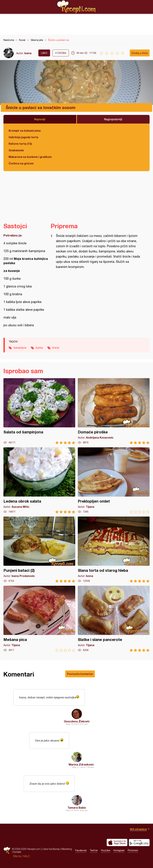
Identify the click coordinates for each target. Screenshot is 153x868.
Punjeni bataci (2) (39, 550)
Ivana (28, 53)
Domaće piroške (114, 411)
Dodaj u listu (140, 53)
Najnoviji (40, 119)
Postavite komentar (80, 674)
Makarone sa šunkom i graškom (30, 157)
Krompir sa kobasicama (25, 131)
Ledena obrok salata (39, 480)
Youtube (106, 850)
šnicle (56, 348)
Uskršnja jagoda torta (23, 137)
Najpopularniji (113, 119)
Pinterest (133, 850)
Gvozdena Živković (77, 721)
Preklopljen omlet (114, 480)
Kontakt (17, 852)
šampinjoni (20, 348)
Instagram (119, 850)
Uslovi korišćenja (51, 849)
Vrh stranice (138, 829)
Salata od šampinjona (39, 411)
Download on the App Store (117, 842)
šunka (39, 348)
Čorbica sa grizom (21, 163)
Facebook (81, 850)
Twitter (94, 850)
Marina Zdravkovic (81, 764)
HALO (26, 856)
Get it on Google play (139, 842)
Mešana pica (39, 619)
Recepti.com (77, 7)
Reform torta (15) (20, 144)
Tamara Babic (77, 808)
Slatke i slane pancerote (114, 619)
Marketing (67, 849)
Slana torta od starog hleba (114, 550)
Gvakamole (16, 150)
